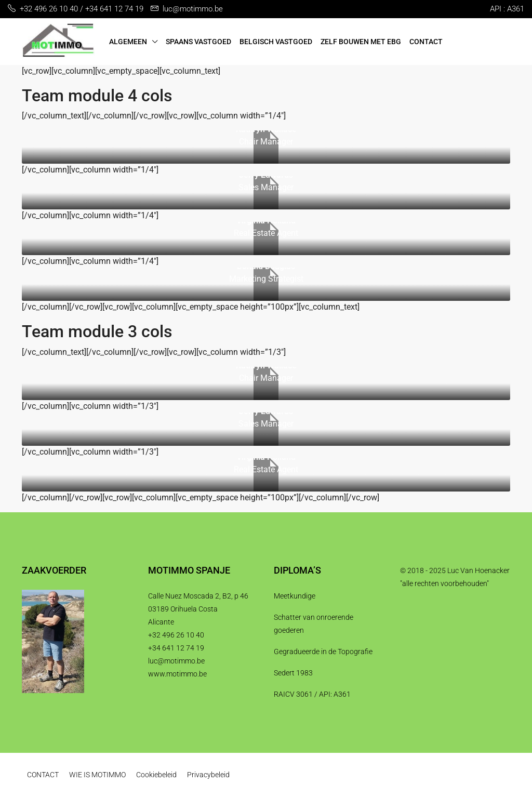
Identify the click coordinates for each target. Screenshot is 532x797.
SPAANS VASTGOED (198, 42)
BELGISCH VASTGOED (276, 42)
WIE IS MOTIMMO (97, 775)
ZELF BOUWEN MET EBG (361, 42)
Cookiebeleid (156, 775)
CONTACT (426, 42)
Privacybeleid (208, 775)
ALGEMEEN (128, 42)
